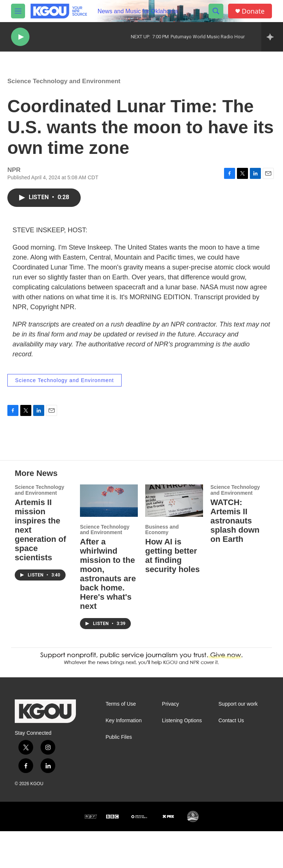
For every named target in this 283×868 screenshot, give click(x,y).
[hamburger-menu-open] (18, 11)
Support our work (238, 741)
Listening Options (182, 757)
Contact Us (231, 757)
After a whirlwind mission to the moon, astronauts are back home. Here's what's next (108, 611)
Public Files (119, 774)
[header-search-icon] (216, 11)
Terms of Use (120, 741)
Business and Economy (162, 567)
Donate (253, 11)
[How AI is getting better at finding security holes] (174, 537)
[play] (20, 37)
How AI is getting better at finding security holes (172, 592)
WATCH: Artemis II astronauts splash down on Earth (235, 558)
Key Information (123, 757)
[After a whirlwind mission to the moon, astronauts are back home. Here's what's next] (109, 537)
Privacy (171, 741)
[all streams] (272, 37)
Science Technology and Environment (64, 89)
